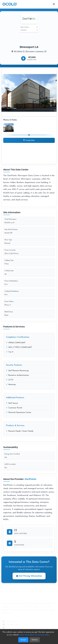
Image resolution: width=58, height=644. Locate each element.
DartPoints (31, 479)
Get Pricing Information (29, 576)
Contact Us (12, 628)
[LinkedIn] (31, 618)
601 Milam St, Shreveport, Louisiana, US (30, 51)
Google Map (29, 140)
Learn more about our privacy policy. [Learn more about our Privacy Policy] (35, 635)
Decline (35, 640)
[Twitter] (27, 618)
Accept (23, 640)
